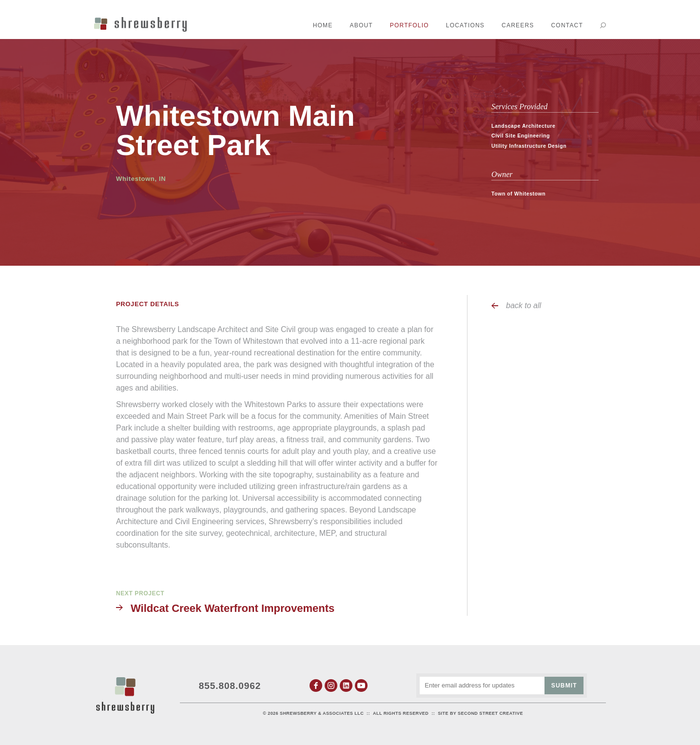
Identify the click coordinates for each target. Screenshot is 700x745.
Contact (567, 25)
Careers (518, 25)
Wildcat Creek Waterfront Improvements (233, 608)
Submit (564, 686)
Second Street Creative (490, 713)
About (361, 25)
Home (323, 25)
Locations (465, 25)
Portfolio (409, 25)
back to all (524, 305)
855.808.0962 (230, 686)
